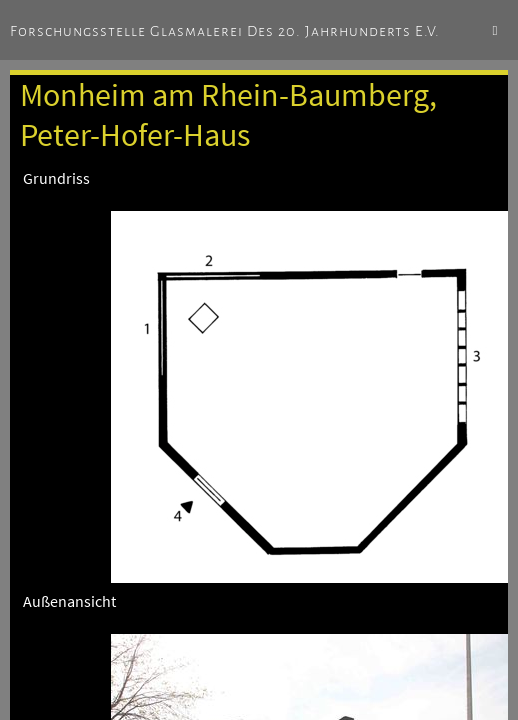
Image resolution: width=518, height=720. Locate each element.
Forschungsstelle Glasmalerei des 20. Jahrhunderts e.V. (225, 31)
